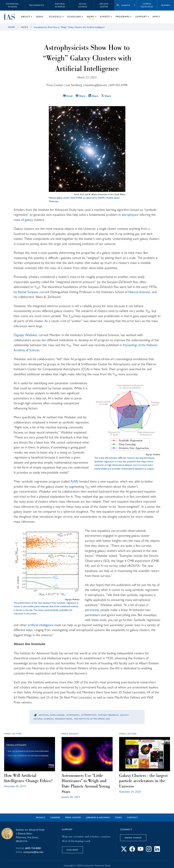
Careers (55, 817)
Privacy (41, 817)
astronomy (92, 610)
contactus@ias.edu (33, 852)
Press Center (73, 817)
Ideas (40, 17)
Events (105, 17)
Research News (64, 719)
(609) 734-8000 (33, 848)
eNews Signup (133, 838)
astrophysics (130, 215)
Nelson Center (104, 5)
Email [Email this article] (68, 96)
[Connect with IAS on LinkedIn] (157, 851)
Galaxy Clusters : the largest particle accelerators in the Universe (143, 781)
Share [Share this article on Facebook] (81, 96)
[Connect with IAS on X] (124, 851)
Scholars (74, 17)
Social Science (83, 5)
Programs (123, 17)
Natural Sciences (60, 5)
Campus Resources (147, 5)
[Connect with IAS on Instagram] (149, 851)
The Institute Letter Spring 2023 (92, 719)
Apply (156, 17)
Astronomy (73, 715)
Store (118, 817)
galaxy (29, 220)
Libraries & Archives (98, 817)
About (26, 17)
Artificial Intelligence (52, 715)
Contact (132, 817)
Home (12, 27)
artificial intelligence (41, 625)
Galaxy (124, 715)
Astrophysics (89, 715)
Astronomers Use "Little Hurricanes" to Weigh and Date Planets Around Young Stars (86, 783)
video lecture (13, 734)
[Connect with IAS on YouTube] (141, 851)
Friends (166, 5)
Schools (55, 17)
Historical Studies (13, 5)
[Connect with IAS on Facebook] (132, 851)
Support (141, 17)
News (91, 17)
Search (126, 5)
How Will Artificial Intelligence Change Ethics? (28, 778)
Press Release (70, 734)
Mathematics (37, 5)
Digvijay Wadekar (108, 715)
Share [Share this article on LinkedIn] (93, 96)
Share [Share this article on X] (106, 96)
